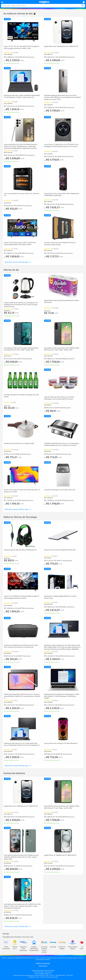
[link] (44, 2)
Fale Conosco (43, 966)
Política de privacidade (43, 963)
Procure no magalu (2, 5)
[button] (2, 2)
